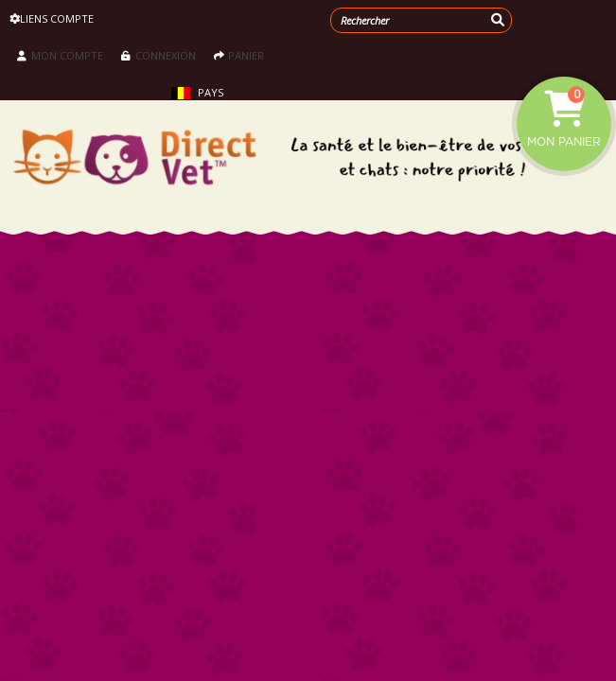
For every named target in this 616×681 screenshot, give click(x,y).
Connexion (158, 55)
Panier (239, 55)
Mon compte (60, 55)
